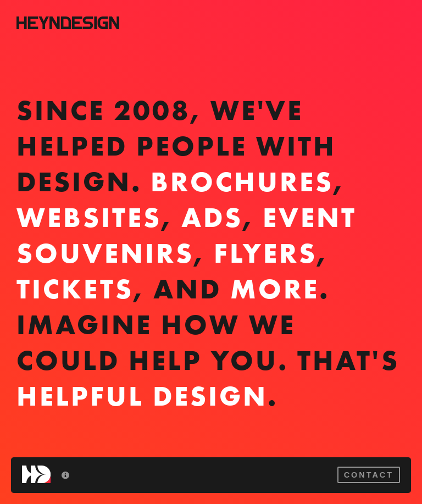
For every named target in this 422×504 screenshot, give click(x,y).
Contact (369, 475)
